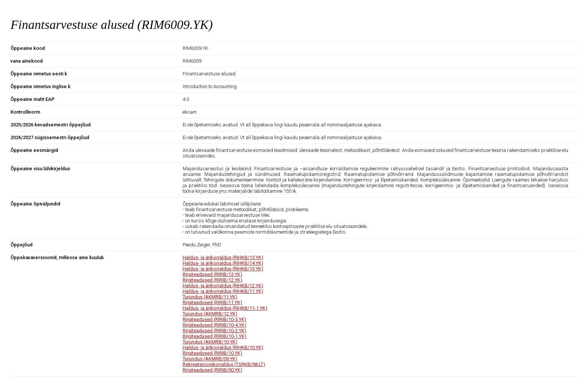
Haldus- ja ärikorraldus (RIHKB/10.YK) (223, 347)
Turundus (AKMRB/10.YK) (210, 342)
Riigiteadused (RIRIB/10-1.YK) (214, 336)
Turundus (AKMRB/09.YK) (210, 359)
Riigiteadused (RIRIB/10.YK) (212, 353)
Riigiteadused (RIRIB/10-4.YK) (214, 325)
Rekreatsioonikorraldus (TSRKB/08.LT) (224, 364)
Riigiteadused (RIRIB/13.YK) (212, 274)
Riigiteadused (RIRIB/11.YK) (212, 302)
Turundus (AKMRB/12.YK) (210, 314)
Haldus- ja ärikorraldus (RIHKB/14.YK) (223, 263)
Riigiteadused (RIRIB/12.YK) (212, 280)
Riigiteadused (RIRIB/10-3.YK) (214, 319)
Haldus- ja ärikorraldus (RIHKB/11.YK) (223, 291)
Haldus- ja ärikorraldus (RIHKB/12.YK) (223, 286)
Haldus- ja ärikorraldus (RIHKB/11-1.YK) (225, 308)
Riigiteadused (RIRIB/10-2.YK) (214, 331)
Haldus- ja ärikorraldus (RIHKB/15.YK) (223, 257)
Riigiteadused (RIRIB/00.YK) (212, 370)
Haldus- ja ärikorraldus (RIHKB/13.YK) (223, 269)
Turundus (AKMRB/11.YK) (210, 297)
